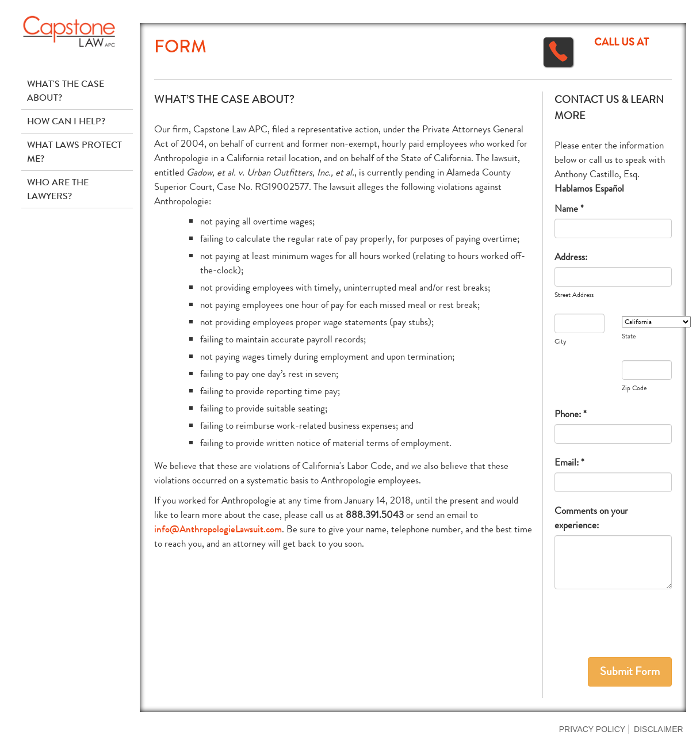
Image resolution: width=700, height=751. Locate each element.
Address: (571, 257)
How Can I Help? (66, 121)
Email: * (569, 462)
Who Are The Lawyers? (58, 189)
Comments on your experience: (591, 518)
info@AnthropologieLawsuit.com (218, 529)
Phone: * (571, 414)
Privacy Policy (592, 729)
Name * (569, 209)
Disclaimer (659, 729)
